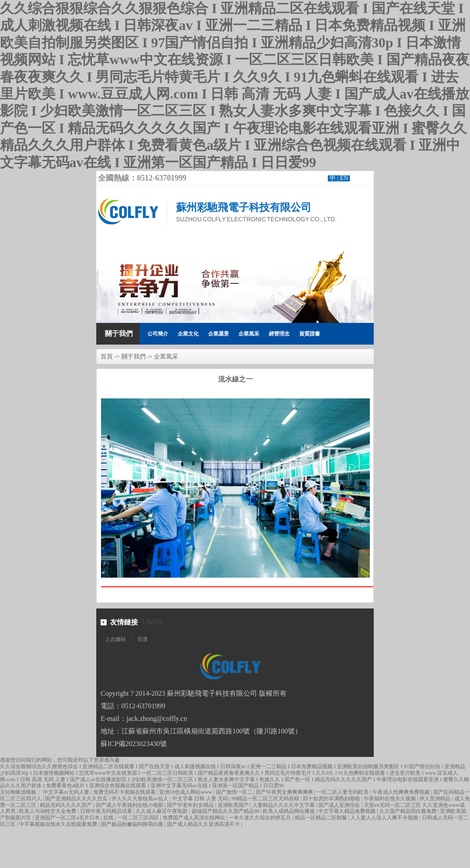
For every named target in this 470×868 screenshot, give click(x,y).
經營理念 (279, 334)
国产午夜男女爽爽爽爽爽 (285, 792)
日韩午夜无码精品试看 (107, 811)
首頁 (107, 357)
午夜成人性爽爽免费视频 (402, 792)
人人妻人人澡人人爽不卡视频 (385, 818)
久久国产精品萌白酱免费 (409, 811)
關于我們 (119, 334)
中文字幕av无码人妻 (67, 792)
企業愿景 (219, 334)
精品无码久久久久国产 (67, 805)
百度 (143, 639)
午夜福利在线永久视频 (390, 799)
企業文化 (188, 334)
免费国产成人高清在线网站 (194, 818)
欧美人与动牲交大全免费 (48, 811)
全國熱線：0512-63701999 (142, 178)
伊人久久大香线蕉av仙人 (140, 799)
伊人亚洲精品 (436, 799)
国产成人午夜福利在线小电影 (130, 805)
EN (344, 178)
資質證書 (310, 334)
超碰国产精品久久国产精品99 (226, 811)
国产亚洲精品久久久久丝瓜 (77, 799)
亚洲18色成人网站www (186, 792)
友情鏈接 (124, 622)
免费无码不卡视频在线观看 (125, 792)
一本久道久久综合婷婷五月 (260, 818)
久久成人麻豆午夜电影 (162, 811)
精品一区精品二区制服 (321, 818)
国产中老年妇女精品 (191, 805)
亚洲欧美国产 (234, 805)
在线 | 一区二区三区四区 (132, 818)
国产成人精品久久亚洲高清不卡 (204, 824)
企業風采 (249, 334)
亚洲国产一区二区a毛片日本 (68, 818)
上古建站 (115, 639)
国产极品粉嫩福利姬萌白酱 (133, 824)
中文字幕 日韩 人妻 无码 (201, 799)
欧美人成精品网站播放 (289, 811)
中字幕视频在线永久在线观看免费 (59, 824)
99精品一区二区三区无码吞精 (266, 799)
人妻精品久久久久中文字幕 (284, 805)
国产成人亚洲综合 (340, 805)
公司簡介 (158, 334)
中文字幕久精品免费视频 (348, 811)
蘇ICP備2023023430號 (134, 744)
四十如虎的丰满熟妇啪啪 (332, 799)
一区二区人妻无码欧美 (343, 792)
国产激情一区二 (235, 792)
